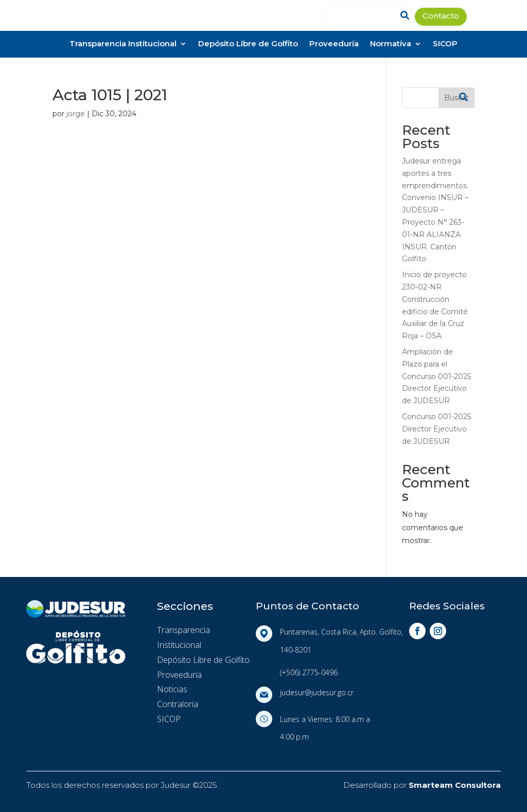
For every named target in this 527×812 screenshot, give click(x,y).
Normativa (391, 44)
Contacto (441, 17)
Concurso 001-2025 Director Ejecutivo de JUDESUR (436, 429)
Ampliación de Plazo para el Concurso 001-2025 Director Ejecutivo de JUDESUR (436, 376)
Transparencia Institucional (123, 44)
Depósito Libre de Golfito (248, 44)
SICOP (445, 44)
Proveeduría (334, 44)
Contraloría (178, 704)
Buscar (456, 98)
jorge (76, 114)
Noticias (172, 689)
